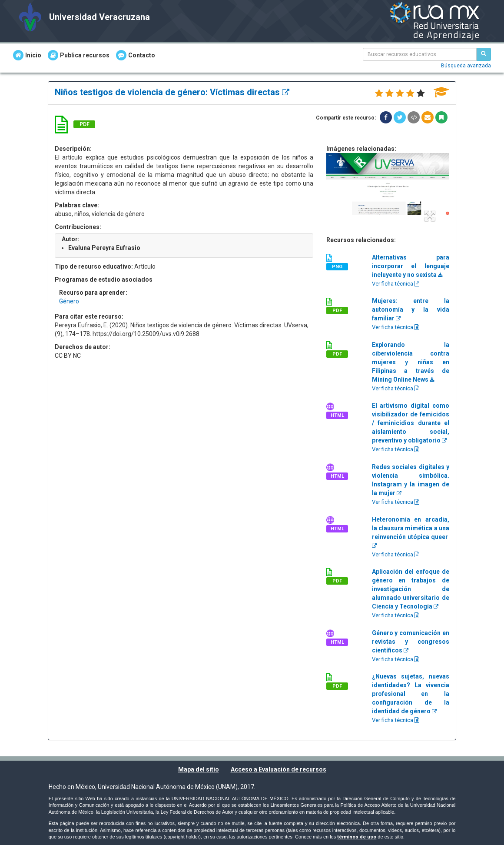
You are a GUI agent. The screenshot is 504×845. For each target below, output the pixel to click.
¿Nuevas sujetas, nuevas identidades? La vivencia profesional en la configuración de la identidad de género (411, 694)
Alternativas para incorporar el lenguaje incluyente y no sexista (411, 266)
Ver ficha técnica (396, 284)
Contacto (136, 55)
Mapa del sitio (199, 769)
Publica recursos (79, 55)
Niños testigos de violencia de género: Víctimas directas (172, 92)
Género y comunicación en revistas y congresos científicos (411, 642)
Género (69, 301)
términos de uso (357, 837)
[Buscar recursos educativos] (484, 54)
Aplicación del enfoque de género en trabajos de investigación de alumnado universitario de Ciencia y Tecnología (411, 589)
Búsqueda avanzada (466, 66)
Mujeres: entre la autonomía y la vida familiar (411, 309)
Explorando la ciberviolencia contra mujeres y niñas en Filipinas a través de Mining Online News (411, 362)
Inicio (27, 55)
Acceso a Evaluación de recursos (279, 769)
